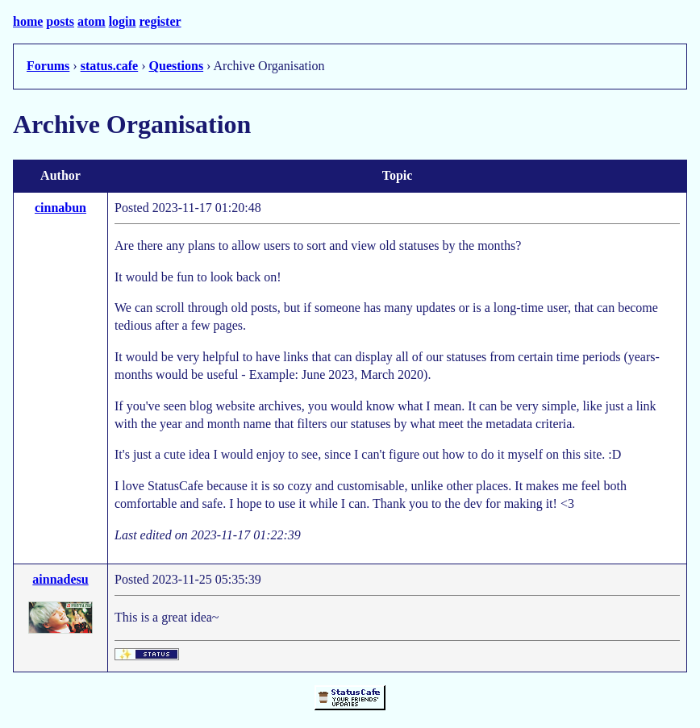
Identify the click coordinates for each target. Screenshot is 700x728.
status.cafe (110, 66)
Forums (48, 66)
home (28, 21)
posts (60, 21)
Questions (177, 66)
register (160, 21)
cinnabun (60, 208)
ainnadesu (60, 579)
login (123, 21)
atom (92, 21)
